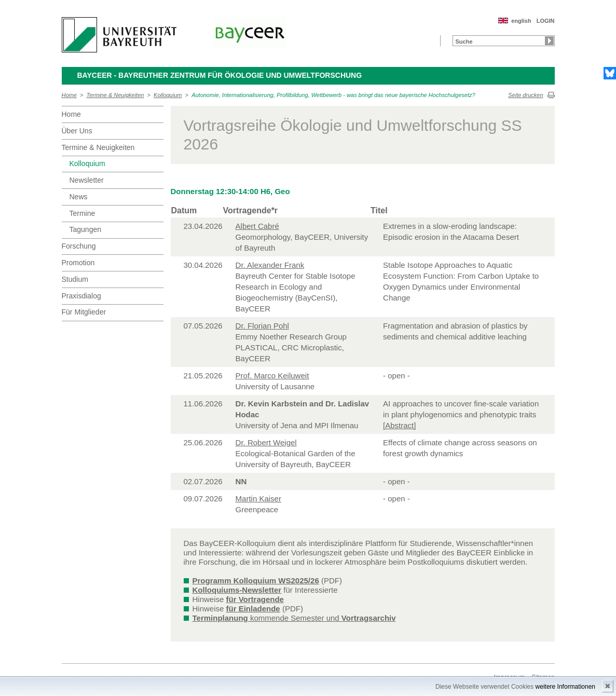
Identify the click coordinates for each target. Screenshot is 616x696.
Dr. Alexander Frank (270, 265)
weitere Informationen (565, 687)
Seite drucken (525, 95)
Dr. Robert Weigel (266, 442)
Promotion (78, 263)
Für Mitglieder (84, 312)
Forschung (79, 246)
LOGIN (546, 21)
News (79, 197)
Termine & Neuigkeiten (115, 95)
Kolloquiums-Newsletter (237, 590)
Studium (75, 279)
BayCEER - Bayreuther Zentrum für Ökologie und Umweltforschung (220, 75)
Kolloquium (168, 95)
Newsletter (87, 180)
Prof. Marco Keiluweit (272, 376)
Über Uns (77, 131)
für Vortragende (255, 599)
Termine (83, 213)
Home (69, 95)
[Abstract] (399, 425)
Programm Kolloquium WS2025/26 (256, 581)
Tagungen (86, 229)
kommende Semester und (294, 618)
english (521, 21)
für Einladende (253, 609)
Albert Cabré (257, 226)
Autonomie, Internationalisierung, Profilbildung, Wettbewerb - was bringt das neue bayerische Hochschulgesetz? (333, 95)
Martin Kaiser (258, 499)
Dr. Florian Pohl (262, 326)
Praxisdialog (81, 296)
